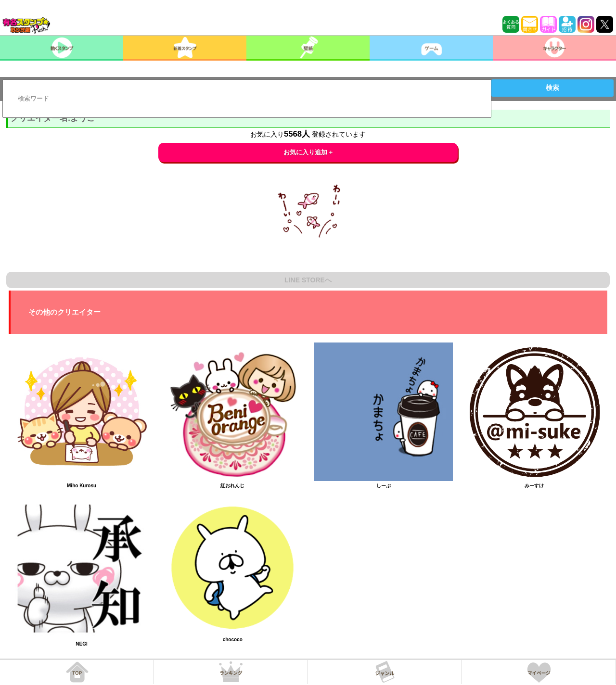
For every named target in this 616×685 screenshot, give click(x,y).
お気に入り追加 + (308, 152)
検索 (552, 88)
